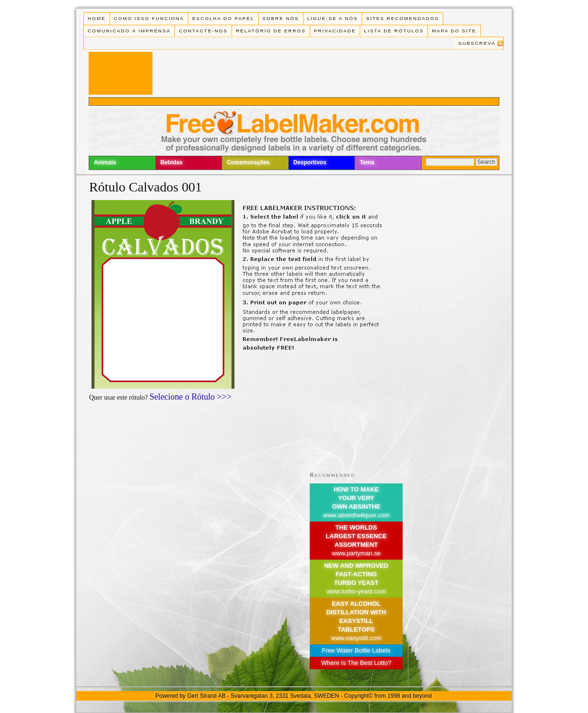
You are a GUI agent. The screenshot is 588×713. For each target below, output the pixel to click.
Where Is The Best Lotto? (356, 663)
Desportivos (310, 162)
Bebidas (172, 162)
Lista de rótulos (394, 31)
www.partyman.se (356, 553)
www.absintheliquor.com (356, 515)
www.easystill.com (356, 638)
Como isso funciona (149, 18)
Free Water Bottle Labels (356, 650)
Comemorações (248, 162)
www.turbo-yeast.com (356, 591)
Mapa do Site (454, 31)
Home (97, 18)
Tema (367, 162)
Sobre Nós (281, 18)
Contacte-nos (203, 31)
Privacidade (335, 31)
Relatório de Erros (271, 31)
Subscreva (477, 43)
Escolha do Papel (223, 18)
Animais (105, 162)
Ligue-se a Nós (333, 18)
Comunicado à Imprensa (129, 31)
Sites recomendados (402, 18)
